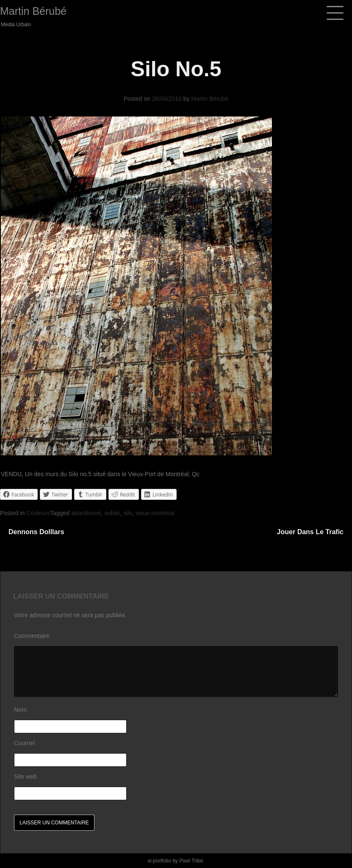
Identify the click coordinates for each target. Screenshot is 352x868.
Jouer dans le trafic (310, 532)
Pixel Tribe (191, 861)
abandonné (86, 513)
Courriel (24, 743)
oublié (112, 513)
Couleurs (38, 513)
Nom (20, 710)
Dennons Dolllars (36, 532)
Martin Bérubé (33, 11)
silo (128, 513)
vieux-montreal (155, 513)
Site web (25, 776)
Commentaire (32, 636)
